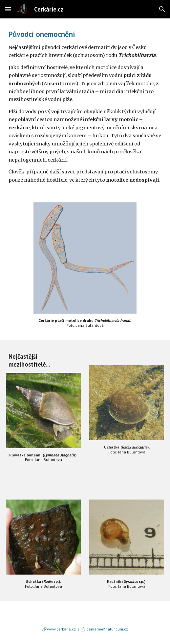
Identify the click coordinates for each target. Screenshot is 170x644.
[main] (85, 106)
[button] (8, 9)
